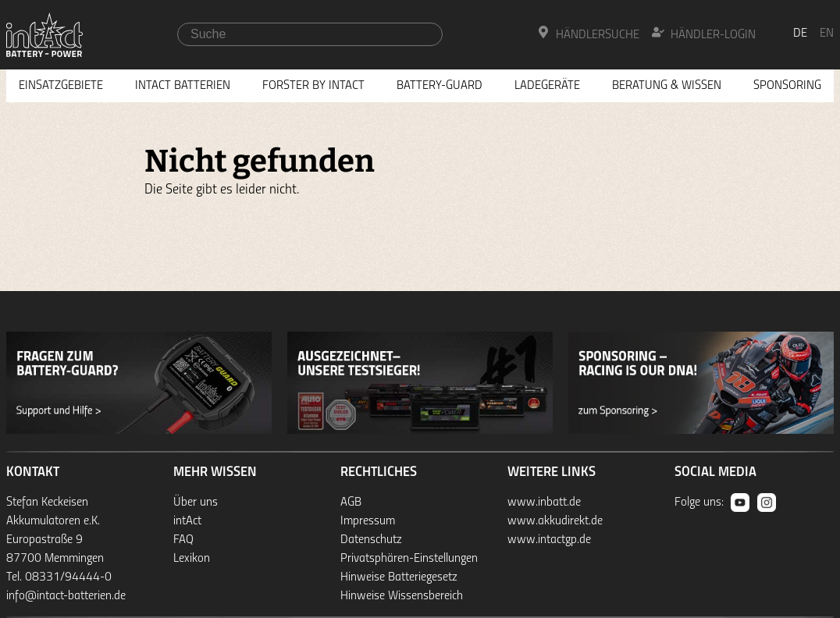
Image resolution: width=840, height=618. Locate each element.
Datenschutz (371, 540)
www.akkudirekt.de (555, 521)
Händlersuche (588, 34)
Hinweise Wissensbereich (402, 596)
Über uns (196, 503)
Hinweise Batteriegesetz (399, 577)
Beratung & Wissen (667, 86)
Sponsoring (787, 86)
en (827, 34)
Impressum (368, 521)
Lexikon (192, 559)
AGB (351, 503)
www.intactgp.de (549, 540)
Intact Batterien (183, 86)
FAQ (183, 540)
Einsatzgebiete (61, 86)
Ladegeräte (547, 86)
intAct (187, 521)
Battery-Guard (440, 86)
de (800, 34)
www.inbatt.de (544, 503)
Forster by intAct (313, 86)
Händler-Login (704, 34)
